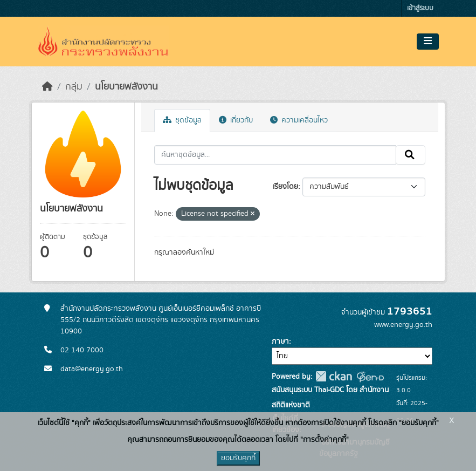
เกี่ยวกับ (236, 120)
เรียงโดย (285, 187)
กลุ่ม (74, 87)
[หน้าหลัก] (47, 87)
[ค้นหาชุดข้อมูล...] (275, 155)
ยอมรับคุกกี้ (238, 458)
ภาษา (280, 342)
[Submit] (411, 155)
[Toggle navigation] (428, 42)
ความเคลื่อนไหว (299, 120)
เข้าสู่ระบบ (420, 8)
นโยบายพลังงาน (126, 87)
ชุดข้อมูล (182, 120)
